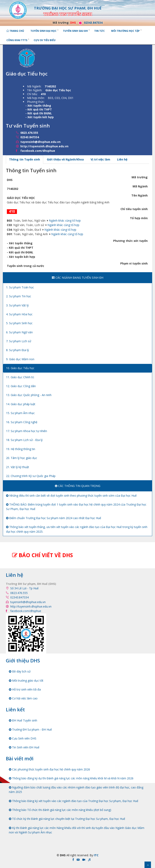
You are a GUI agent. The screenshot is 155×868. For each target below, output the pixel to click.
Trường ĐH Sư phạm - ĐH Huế (30, 729)
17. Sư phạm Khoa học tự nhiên (27, 431)
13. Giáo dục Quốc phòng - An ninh (29, 395)
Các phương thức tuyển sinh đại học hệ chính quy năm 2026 (49, 769)
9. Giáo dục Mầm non (20, 359)
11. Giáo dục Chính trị (20, 377)
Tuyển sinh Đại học (43, 31)
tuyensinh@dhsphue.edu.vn (40, 142)
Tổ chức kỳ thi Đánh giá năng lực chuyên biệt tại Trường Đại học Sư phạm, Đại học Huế (67, 819)
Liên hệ (122, 159)
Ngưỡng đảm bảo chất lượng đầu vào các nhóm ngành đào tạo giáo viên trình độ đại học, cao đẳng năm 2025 (76, 790)
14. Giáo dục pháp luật (21, 404)
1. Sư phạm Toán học (20, 287)
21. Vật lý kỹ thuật (18, 467)
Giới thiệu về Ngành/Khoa (65, 159)
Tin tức (99, 31)
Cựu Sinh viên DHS (23, 738)
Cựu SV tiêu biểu (45, 40)
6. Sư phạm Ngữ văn (19, 332)
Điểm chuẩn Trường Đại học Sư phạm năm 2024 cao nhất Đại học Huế (54, 518)
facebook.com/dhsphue (38, 151)
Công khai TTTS (17, 40)
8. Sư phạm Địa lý (17, 350)
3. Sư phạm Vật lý (17, 305)
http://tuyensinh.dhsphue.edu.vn (44, 146)
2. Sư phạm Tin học (19, 296)
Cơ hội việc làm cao (23, 698)
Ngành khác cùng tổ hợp (65, 220)
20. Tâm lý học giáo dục (22, 458)
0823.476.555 (29, 133)
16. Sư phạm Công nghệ (22, 422)
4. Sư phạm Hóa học (19, 314)
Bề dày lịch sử (20, 671)
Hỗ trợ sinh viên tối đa (25, 689)
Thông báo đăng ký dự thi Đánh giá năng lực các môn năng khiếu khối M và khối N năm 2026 (71, 778)
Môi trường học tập (125, 31)
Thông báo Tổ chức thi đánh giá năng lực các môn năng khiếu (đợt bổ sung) (60, 810)
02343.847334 (90, 23)
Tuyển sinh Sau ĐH (75, 31)
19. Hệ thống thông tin (21, 449)
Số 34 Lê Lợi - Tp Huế (24, 588)
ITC (96, 855)
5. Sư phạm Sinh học (19, 323)
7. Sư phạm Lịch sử (19, 341)
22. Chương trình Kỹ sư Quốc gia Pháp (31, 476)
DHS (73, 23)
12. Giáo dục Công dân (21, 386)
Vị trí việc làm (100, 159)
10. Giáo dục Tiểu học (20, 368)
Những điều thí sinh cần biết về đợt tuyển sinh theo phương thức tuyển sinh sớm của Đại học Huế (71, 496)
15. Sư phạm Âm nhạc (20, 413)
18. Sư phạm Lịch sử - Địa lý (24, 440)
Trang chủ (15, 31)
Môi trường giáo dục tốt (26, 680)
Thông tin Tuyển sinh (25, 159)
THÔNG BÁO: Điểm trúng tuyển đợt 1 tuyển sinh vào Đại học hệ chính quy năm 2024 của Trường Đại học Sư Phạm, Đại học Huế (76, 507)
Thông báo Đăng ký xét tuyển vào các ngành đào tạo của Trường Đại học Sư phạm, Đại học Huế (74, 801)
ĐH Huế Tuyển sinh (23, 720)
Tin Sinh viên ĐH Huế (24, 747)
